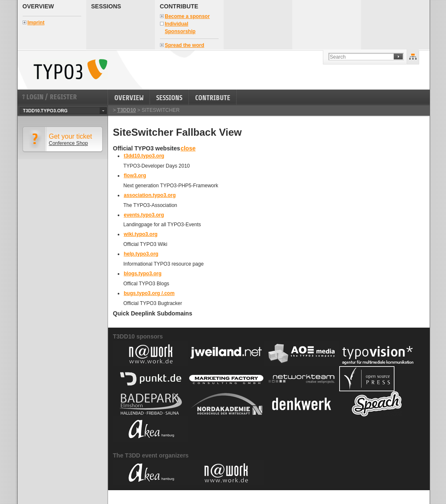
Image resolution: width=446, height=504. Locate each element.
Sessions (106, 6)
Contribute (179, 6)
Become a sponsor (187, 16)
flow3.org (135, 176)
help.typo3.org (141, 254)
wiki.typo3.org (141, 234)
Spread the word (185, 45)
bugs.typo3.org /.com (149, 293)
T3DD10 (127, 110)
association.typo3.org (150, 195)
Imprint (36, 23)
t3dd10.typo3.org (144, 156)
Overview (38, 6)
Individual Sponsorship (180, 28)
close (188, 148)
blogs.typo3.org (143, 274)
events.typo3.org (144, 215)
